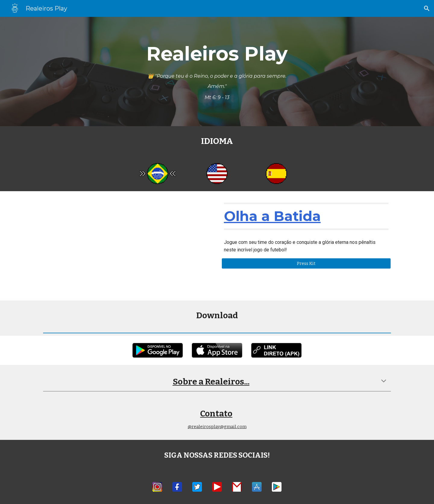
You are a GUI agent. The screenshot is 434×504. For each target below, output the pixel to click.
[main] (217, 72)
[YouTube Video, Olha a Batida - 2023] (128, 246)
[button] (427, 8)
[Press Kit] (306, 263)
